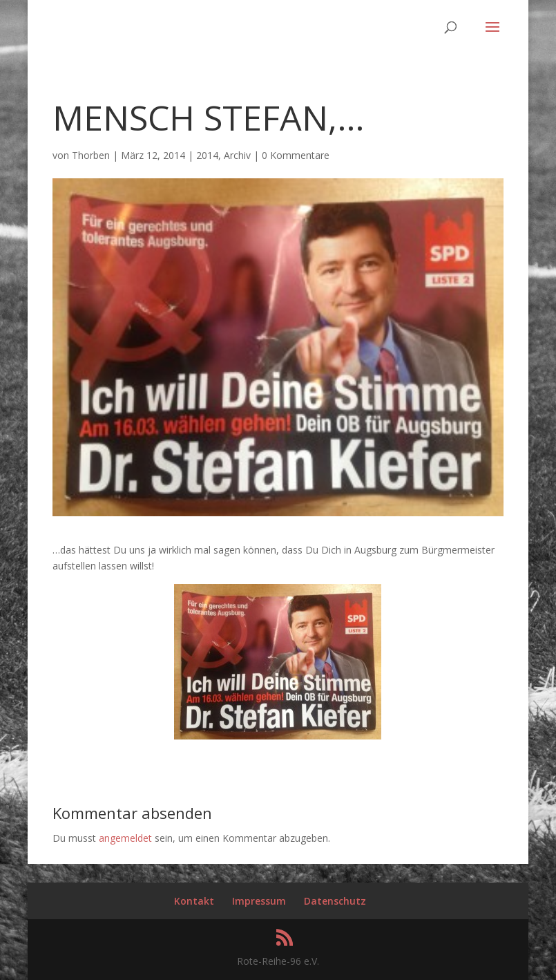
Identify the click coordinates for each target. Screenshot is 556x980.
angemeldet (125, 838)
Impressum (259, 901)
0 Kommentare (296, 155)
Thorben (91, 155)
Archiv (237, 155)
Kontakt (194, 901)
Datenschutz (335, 901)
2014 (207, 155)
